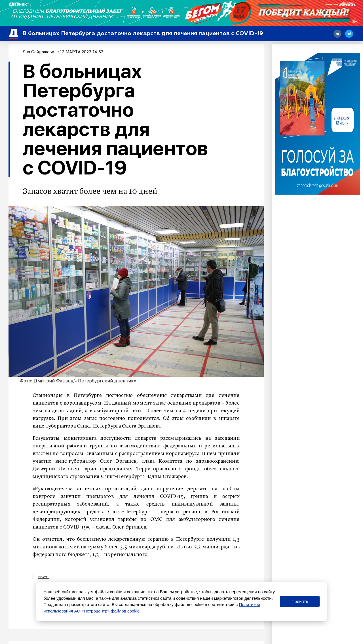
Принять (300, 601)
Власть (44, 577)
